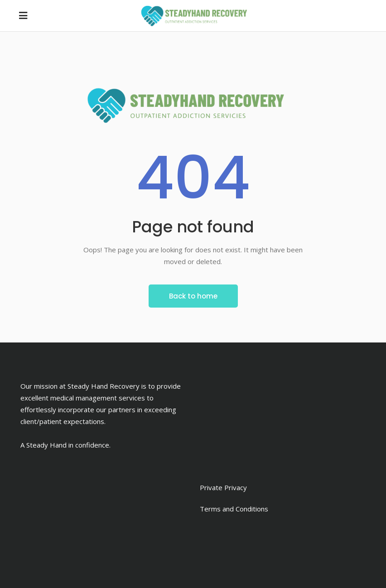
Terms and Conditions (234, 509)
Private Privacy (223, 487)
